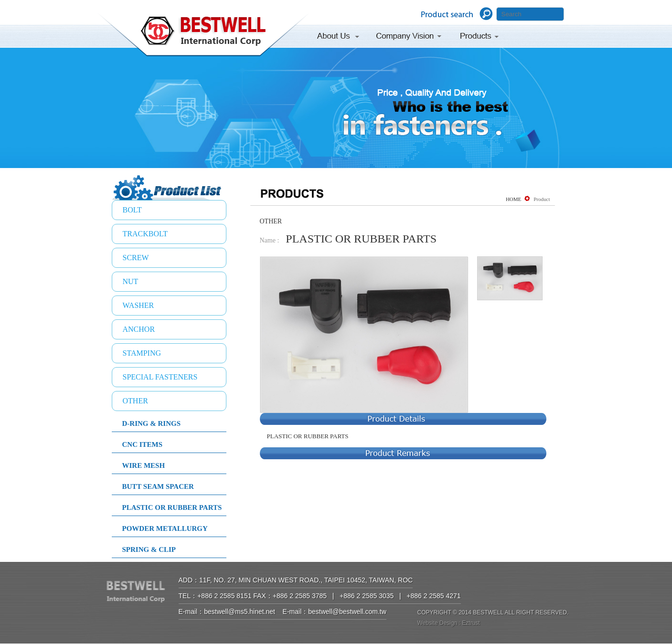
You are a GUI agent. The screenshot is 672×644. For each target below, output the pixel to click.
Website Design (437, 623)
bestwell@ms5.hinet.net (240, 612)
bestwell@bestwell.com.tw (347, 612)
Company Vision (409, 38)
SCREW (136, 258)
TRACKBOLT (145, 234)
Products (480, 38)
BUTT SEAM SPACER (158, 486)
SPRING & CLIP (149, 549)
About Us (341, 38)
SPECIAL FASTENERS (160, 377)
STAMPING (142, 353)
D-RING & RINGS (152, 423)
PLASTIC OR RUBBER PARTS (172, 507)
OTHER (135, 401)
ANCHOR (139, 329)
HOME (513, 199)
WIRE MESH (144, 465)
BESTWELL (203, 36)
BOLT (132, 210)
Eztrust (471, 623)
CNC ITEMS (143, 444)
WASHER (139, 305)
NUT (131, 281)
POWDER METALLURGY (165, 528)
